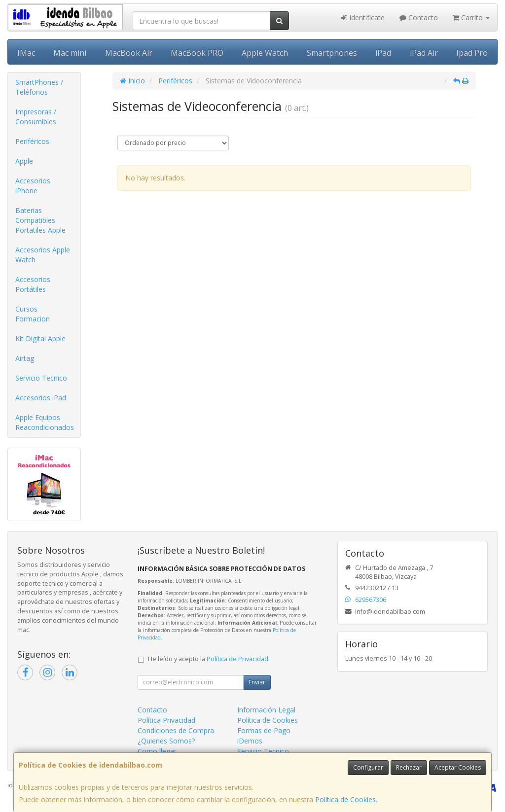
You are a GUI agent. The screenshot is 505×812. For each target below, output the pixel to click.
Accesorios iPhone (33, 186)
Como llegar (157, 751)
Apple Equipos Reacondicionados (45, 422)
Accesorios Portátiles (33, 284)
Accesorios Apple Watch (43, 255)
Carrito (471, 18)
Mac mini (70, 53)
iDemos (250, 741)
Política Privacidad (166, 720)
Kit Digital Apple (40, 338)
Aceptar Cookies (458, 767)
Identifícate (363, 18)
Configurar (368, 767)
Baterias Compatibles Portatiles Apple (40, 220)
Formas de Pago (264, 730)
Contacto (419, 18)
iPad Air (424, 53)
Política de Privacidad (237, 659)
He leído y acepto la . (209, 659)
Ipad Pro (472, 53)
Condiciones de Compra (176, 730)
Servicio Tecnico (41, 378)
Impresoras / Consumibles (36, 117)
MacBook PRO (197, 53)
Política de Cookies (345, 799)
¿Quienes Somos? (166, 741)
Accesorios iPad (41, 398)
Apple (24, 161)
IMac (26, 53)
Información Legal (266, 710)
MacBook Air (129, 53)
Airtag (25, 358)
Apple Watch (265, 53)
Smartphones (332, 53)
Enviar (257, 682)
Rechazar (409, 767)
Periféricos (32, 141)
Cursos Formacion (33, 314)
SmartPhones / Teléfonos (39, 87)
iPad (383, 53)
